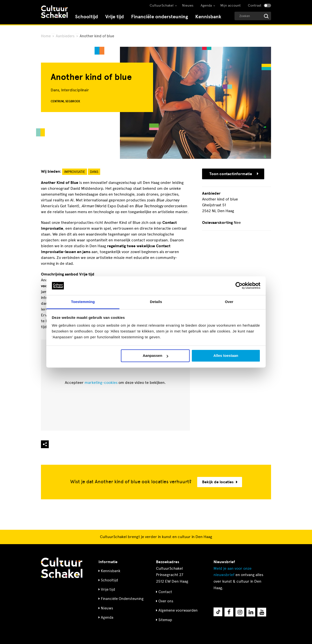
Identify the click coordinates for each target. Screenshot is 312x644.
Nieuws (188, 5)
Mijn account (230, 5)
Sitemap (165, 620)
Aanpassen (156, 356)
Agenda (206, 5)
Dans (94, 172)
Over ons (166, 601)
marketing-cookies (101, 383)
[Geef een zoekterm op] (253, 16)
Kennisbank (208, 17)
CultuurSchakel (162, 5)
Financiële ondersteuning (160, 17)
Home (46, 36)
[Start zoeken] (266, 16)
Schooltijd (87, 17)
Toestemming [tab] (83, 302)
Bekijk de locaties (220, 482)
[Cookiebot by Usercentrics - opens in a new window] (239, 286)
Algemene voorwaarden (178, 610)
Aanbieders (65, 36)
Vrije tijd (115, 17)
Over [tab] (229, 302)
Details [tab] (156, 302)
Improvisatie (75, 172)
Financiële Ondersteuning (122, 599)
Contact (165, 592)
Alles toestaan (226, 356)
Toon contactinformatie (234, 174)
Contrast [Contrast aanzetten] (255, 5)
